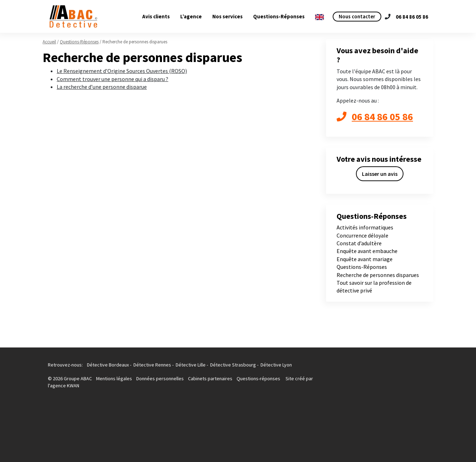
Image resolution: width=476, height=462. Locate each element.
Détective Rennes (152, 365)
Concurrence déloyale (362, 235)
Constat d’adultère (359, 243)
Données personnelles (160, 378)
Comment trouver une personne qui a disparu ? (112, 79)
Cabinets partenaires (211, 378)
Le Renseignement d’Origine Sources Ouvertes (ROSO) (122, 71)
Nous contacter (357, 16)
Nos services (227, 16)
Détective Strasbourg (233, 365)
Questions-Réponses (279, 16)
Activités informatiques (365, 227)
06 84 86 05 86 (412, 17)
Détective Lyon (276, 365)
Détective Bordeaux (108, 365)
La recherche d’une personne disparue (102, 87)
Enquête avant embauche (367, 251)
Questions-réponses (258, 378)
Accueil (49, 42)
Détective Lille (191, 365)
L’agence (191, 16)
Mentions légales (115, 378)
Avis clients (156, 16)
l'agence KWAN (64, 386)
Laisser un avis (380, 174)
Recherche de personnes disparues (378, 275)
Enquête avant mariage (365, 259)
